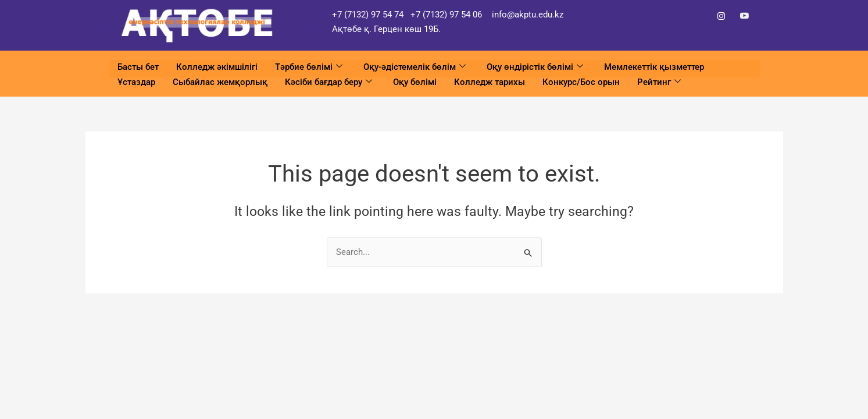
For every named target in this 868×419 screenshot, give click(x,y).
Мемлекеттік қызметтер (654, 67)
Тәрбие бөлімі (309, 67)
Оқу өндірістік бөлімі (535, 67)
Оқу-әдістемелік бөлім (415, 67)
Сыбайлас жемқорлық (220, 81)
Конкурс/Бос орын (581, 81)
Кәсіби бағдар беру (328, 81)
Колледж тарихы (490, 81)
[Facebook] (698, 16)
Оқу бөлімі (415, 81)
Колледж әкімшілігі (217, 67)
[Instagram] (721, 16)
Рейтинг (659, 81)
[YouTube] (745, 16)
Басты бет (138, 67)
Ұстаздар (136, 81)
